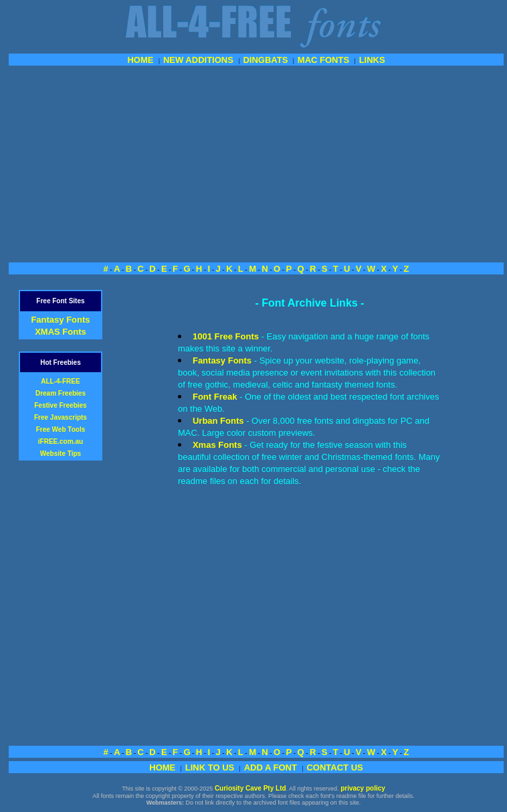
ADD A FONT (271, 767)
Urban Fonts (218, 421)
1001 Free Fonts (226, 336)
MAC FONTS (323, 60)
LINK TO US (210, 767)
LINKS (372, 60)
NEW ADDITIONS (198, 60)
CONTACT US (334, 767)
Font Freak (215, 397)
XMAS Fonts (61, 332)
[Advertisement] (256, 163)
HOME (140, 60)
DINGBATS (265, 60)
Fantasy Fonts (60, 320)
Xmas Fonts (217, 445)
